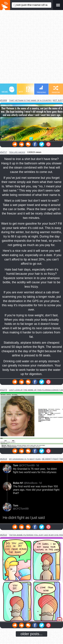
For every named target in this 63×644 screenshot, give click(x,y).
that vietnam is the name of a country (30, 100)
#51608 (3, 100)
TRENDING (41, 89)
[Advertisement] (32, 48)
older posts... (32, 634)
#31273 (3, 390)
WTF (24, 90)
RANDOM (56, 89)
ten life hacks (17, 152)
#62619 (3, 459)
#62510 (3, 535)
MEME (8, 90)
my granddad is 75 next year (25, 459)
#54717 (3, 152)
